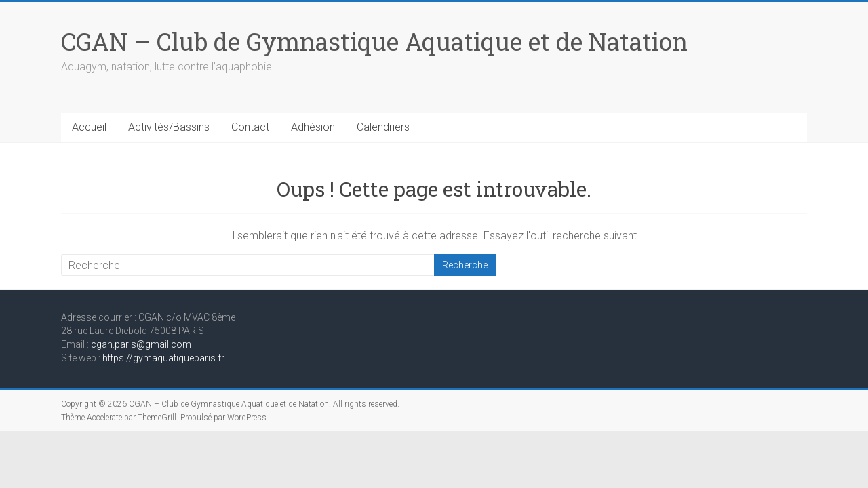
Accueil (89, 127)
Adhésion (313, 127)
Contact (250, 127)
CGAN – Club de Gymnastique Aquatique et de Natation (374, 41)
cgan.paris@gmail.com (141, 344)
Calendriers (383, 127)
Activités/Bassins (169, 127)
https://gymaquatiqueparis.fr (163, 358)
